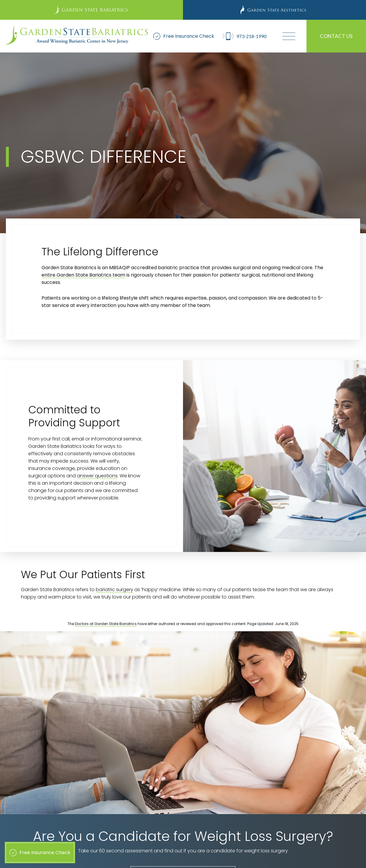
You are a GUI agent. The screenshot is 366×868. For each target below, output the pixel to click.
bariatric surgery (114, 590)
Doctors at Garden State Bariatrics (106, 624)
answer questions (97, 476)
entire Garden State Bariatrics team (83, 275)
